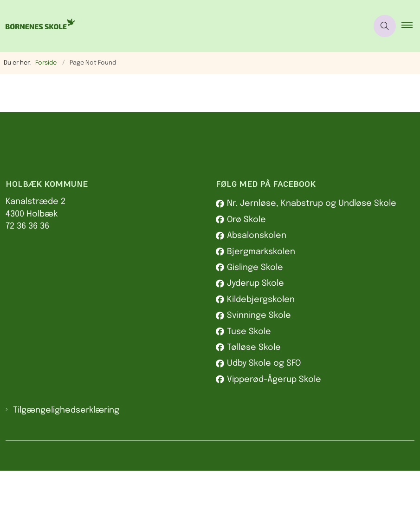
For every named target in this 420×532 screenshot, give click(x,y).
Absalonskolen (257, 297)
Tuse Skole (249, 393)
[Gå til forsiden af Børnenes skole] (38, 26)
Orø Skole (246, 282)
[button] (411, 26)
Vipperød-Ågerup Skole (274, 441)
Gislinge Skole (255, 329)
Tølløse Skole (254, 409)
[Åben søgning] (385, 26)
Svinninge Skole (259, 377)
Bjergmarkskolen (261, 313)
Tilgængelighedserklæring (66, 472)
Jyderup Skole (255, 345)
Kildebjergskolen (261, 361)
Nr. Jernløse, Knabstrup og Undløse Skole (312, 265)
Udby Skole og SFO (264, 425)
